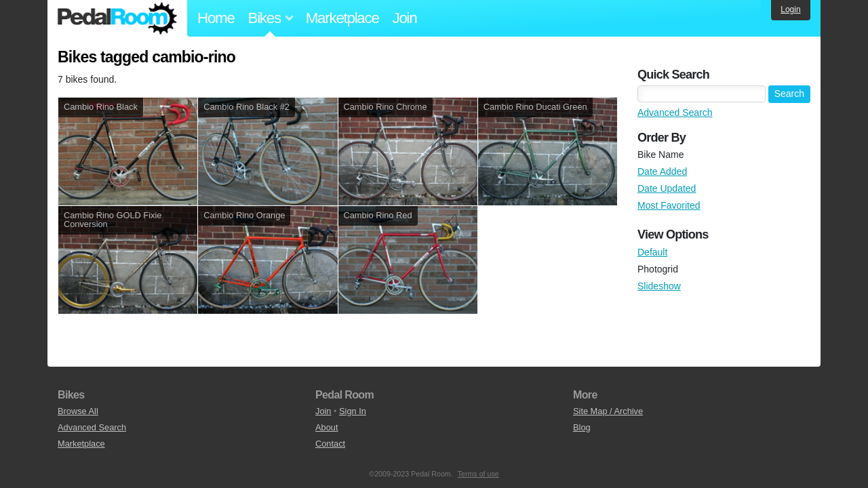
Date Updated (667, 188)
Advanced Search (675, 113)
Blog (582, 427)
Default (652, 252)
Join (405, 18)
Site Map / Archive (608, 411)
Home (216, 18)
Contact (330, 444)
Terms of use (478, 474)
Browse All (78, 411)
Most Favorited (669, 205)
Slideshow (659, 286)
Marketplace (342, 18)
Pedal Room (117, 18)
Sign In (353, 411)
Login (790, 9)
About (327, 427)
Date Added (662, 171)
